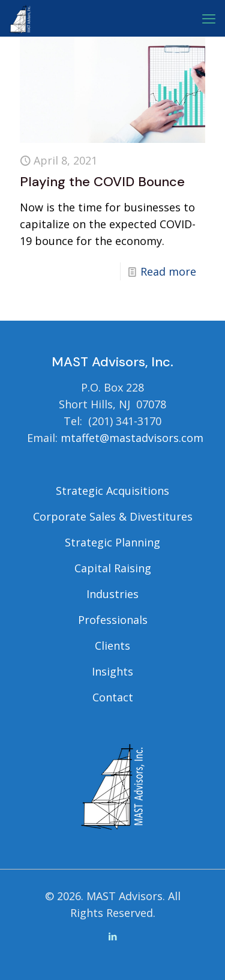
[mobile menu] (209, 18)
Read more (168, 271)
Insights (112, 671)
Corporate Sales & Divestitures (113, 516)
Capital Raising (113, 568)
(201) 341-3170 (125, 421)
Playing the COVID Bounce (102, 182)
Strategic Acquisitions (112, 491)
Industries (112, 594)
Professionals (113, 620)
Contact (113, 697)
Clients (112, 646)
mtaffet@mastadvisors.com (132, 438)
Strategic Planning (112, 542)
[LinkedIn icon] (112, 936)
